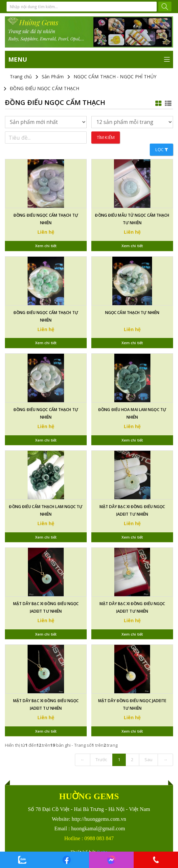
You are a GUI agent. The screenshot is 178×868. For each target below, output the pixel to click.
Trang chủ (21, 77)
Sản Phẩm (53, 77)
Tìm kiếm (106, 137)
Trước (101, 759)
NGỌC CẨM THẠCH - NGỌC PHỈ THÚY (115, 77)
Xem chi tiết (46, 246)
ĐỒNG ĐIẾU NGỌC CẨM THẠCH (44, 88)
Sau (148, 759)
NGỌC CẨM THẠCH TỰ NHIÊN (132, 313)
